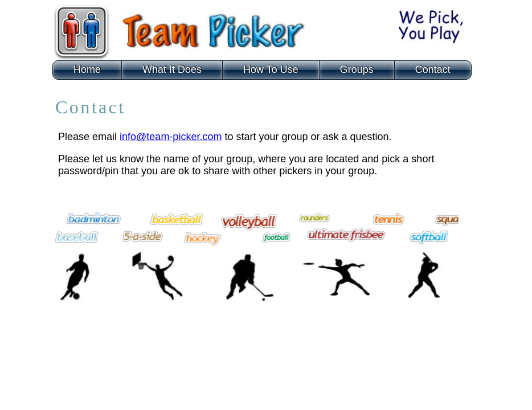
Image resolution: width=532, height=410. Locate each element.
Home (87, 69)
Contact (433, 69)
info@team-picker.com (171, 137)
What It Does (172, 69)
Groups (357, 69)
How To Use (271, 69)
